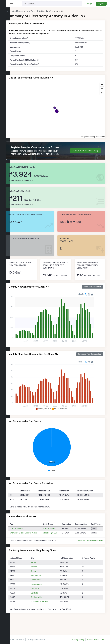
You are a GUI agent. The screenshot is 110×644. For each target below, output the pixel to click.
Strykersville (43, 608)
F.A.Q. (104, 640)
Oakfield (41, 603)
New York (39, 11)
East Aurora (42, 586)
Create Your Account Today (86, 154)
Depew (40, 582)
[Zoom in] (102, 84)
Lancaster (42, 599)
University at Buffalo (46, 612)
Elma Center (43, 590)
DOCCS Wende (24, 539)
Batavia (40, 577)
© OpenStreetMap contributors (88, 135)
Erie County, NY (53, 11)
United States (25, 11)
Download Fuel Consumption (90, 365)
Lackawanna (43, 595)
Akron (40, 573)
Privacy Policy (78, 640)
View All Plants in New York (91, 551)
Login (90, 4)
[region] (5, 320)
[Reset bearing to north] (102, 93)
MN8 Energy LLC (56, 543)
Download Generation (92, 297)
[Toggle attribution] (102, 135)
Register (101, 4)
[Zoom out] (102, 89)
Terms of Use (93, 640)
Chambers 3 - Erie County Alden (32, 543)
